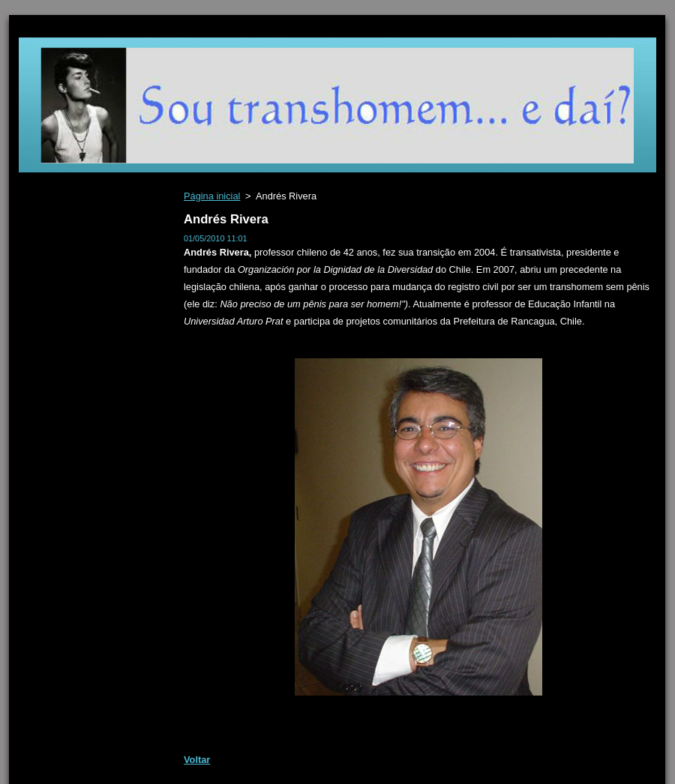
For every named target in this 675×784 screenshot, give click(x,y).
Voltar (197, 760)
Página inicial (212, 196)
